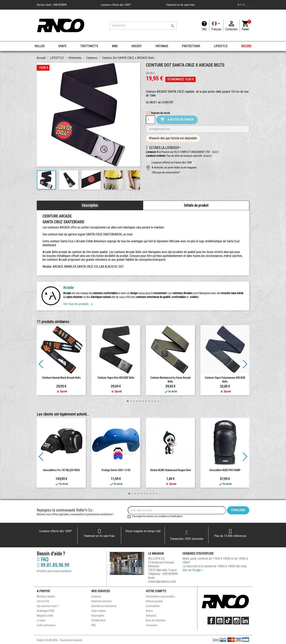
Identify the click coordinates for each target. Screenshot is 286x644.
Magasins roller (45, 616)
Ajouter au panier (177, 120)
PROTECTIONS (191, 46)
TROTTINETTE (89, 46)
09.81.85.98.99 (53, 565)
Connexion (152, 625)
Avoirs (149, 611)
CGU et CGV (43, 601)
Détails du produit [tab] (196, 205)
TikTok (228, 621)
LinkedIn (245, 621)
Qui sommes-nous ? (48, 606)
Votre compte (156, 591)
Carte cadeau (98, 611)
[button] (212, 156)
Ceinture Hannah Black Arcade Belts (61, 378)
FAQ (204, 29)
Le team (41, 620)
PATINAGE (162, 46)
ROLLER (40, 46)
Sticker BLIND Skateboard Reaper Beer (170, 470)
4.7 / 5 (243, 5)
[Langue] (216, 26)
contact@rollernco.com (162, 582)
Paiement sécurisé (101, 601)
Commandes (153, 606)
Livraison (96, 596)
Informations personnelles (160, 596)
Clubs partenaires (46, 625)
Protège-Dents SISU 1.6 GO (116, 470)
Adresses (151, 616)
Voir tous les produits (79, 304)
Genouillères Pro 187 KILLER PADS (61, 470)
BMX (115, 46)
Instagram (237, 621)
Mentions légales (46, 596)
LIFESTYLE (221, 46)
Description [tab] (90, 205)
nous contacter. (63, 571)
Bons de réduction (156, 620)
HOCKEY (136, 46)
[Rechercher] (143, 26)
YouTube (220, 621)
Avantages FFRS (46, 611)
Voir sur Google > (193, 570)
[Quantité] (150, 120)
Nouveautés (98, 616)
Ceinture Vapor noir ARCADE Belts (116, 378)
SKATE (62, 46)
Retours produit (154, 601)
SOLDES (246, 46)
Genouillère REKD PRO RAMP (225, 470)
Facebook (211, 621)
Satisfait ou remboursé (104, 606)
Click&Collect (98, 620)
